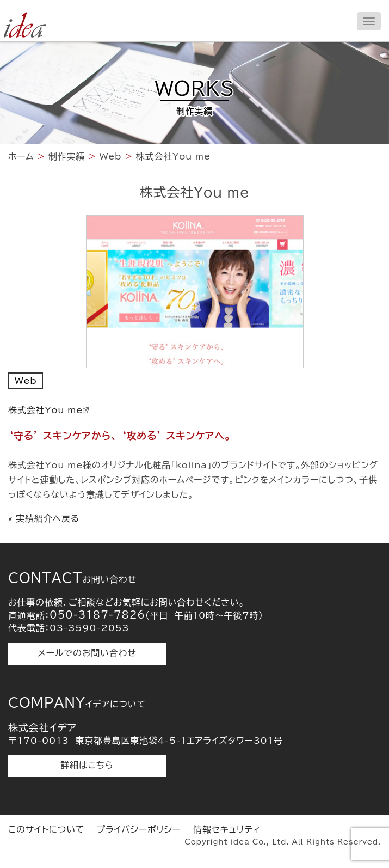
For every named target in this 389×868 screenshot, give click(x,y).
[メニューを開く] (369, 21)
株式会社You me (49, 410)
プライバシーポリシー (139, 829)
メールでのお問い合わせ (87, 653)
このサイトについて (46, 829)
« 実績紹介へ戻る (44, 518)
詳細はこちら (87, 765)
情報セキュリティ (227, 829)
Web (26, 381)
